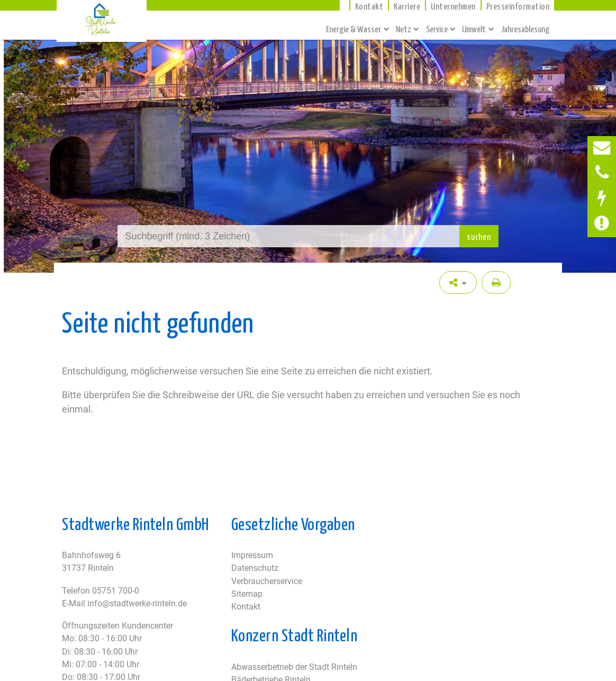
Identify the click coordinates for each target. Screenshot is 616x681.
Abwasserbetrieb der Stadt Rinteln (294, 667)
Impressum (252, 555)
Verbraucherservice (267, 581)
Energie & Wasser (354, 29)
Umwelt (474, 29)
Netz (404, 29)
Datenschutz (255, 568)
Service (437, 29)
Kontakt (246, 607)
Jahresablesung (525, 29)
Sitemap (247, 594)
